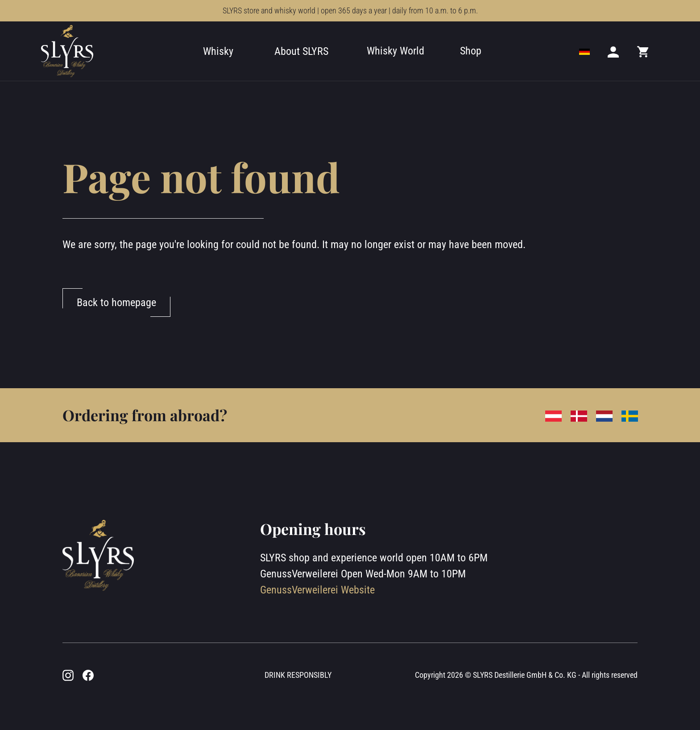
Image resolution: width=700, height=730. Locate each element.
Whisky (218, 51)
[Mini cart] (643, 51)
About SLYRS (301, 51)
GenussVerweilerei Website (317, 590)
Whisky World (396, 51)
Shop (471, 51)
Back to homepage (116, 303)
